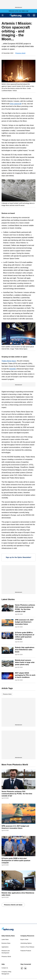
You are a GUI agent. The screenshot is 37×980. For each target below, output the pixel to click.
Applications (5, 947)
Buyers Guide (24, 939)
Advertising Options (26, 943)
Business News (6, 943)
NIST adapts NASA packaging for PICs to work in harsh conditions (25, 675)
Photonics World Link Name (13, 905)
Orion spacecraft (16, 104)
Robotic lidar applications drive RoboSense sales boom (25, 650)
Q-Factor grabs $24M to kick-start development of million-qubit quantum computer (16, 861)
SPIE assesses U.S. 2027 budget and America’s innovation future (24, 622)
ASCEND (13, 369)
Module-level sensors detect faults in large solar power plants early (25, 662)
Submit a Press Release (27, 947)
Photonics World (20, 53)
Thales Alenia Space (9, 361)
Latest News (5, 939)
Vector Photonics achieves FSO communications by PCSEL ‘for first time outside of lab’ (17, 794)
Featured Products (26, 951)
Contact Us (5, 968)
